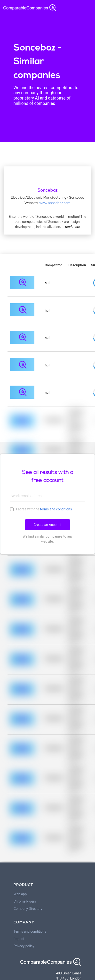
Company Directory (28, 909)
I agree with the (41, 509)
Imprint (19, 939)
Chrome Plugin (25, 901)
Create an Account (48, 525)
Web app (20, 894)
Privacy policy (24, 946)
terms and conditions (56, 509)
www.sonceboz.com (55, 203)
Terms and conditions (30, 931)
